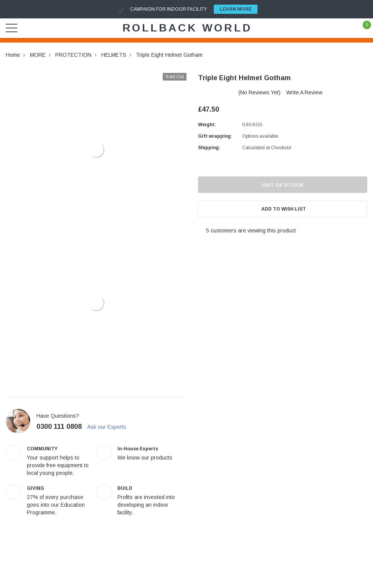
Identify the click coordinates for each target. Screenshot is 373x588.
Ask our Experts (110, 427)
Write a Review (304, 92)
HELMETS (114, 55)
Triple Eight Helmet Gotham (169, 55)
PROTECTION (73, 55)
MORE (38, 55)
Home (13, 55)
